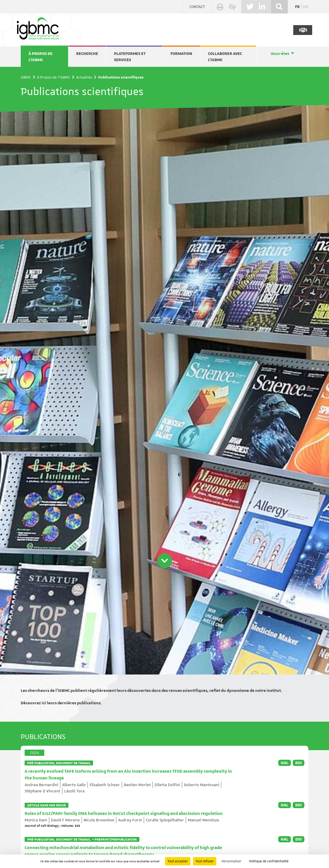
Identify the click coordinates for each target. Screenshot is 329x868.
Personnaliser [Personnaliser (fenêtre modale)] (231, 861)
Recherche (87, 54)
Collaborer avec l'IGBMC (225, 57)
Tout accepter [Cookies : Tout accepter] (178, 861)
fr (297, 7)
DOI (299, 763)
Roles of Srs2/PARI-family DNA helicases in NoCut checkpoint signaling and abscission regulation (124, 814)
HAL (285, 763)
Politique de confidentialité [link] (269, 861)
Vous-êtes (280, 54)
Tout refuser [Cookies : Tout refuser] (205, 861)
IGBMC (26, 77)
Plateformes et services (130, 57)
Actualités (84, 77)
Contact (197, 7)
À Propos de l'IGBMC (41, 57)
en (306, 7)
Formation (181, 54)
